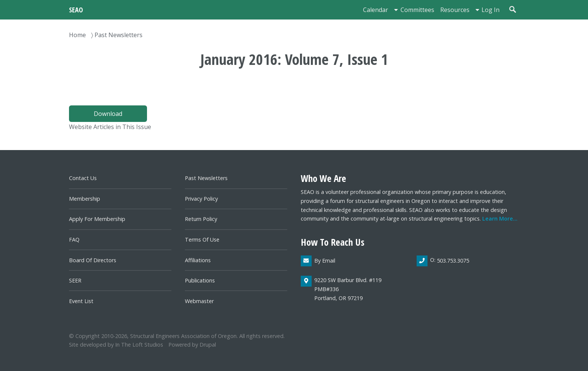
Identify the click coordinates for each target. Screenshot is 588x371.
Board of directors (93, 260)
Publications (200, 280)
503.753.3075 (453, 261)
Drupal (208, 345)
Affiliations (198, 260)
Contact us (83, 178)
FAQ (74, 240)
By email (325, 261)
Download (108, 114)
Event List (81, 301)
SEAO (76, 10)
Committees (417, 10)
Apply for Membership (97, 219)
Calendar (376, 10)
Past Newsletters (118, 35)
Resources (455, 10)
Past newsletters (206, 178)
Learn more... (500, 219)
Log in (490, 10)
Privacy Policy (201, 199)
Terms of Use (202, 240)
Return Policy (201, 219)
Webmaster (199, 301)
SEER (75, 280)
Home (77, 35)
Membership (85, 199)
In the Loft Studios (139, 345)
